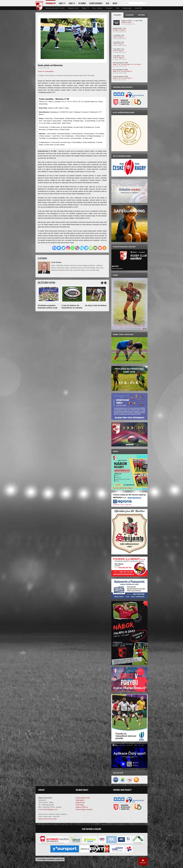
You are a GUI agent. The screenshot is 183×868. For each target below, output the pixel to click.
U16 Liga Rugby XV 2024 (120, 70)
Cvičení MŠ (138, 8)
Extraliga (115, 30)
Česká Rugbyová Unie (83, 798)
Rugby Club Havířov (48, 859)
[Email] (95, 248)
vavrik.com (60, 859)
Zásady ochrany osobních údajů (48, 819)
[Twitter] (63, 248)
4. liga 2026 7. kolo (119, 56)
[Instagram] (68, 248)
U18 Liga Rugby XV (126, 64)
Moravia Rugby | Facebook (84, 809)
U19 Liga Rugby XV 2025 (120, 63)
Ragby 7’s (62, 3)
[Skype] (82, 248)
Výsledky (117, 15)
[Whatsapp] (73, 248)
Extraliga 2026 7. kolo (119, 28)
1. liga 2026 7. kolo (119, 35)
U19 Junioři (138, 64)
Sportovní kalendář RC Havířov (55, 8)
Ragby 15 (72, 3)
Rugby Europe (80, 803)
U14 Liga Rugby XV (126, 78)
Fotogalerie (109, 8)
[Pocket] (100, 248)
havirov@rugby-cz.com (50, 809)
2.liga (114, 44)
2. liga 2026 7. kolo (119, 42)
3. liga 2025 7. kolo (119, 49)
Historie (141, 15)
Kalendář (129, 15)
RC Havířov (82, 3)
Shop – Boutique (97, 8)
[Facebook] (54, 248)
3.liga (114, 51)
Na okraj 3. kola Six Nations (96, 305)
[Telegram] (86, 248)
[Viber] (77, 248)
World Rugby (80, 805)
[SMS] (91, 248)
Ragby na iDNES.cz (82, 807)
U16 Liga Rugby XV (126, 71)
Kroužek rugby (127, 8)
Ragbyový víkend (73, 8)
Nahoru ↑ (143, 861)
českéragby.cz (80, 800)
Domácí (40, 71)
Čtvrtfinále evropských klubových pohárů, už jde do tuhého (48, 308)
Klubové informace (96, 3)
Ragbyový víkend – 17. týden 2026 (132, 21)
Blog (108, 3)
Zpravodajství (51, 3)
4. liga (115, 57)
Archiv (115, 3)
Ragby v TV (85, 8)
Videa (118, 8)
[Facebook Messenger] (59, 248)
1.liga (114, 37)
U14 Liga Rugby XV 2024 (120, 76)
